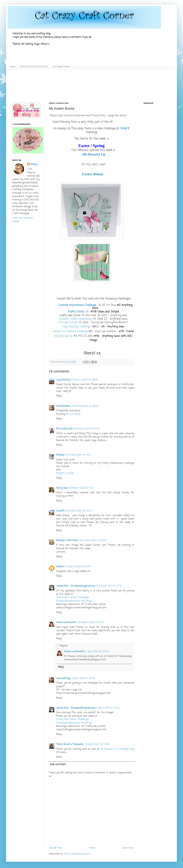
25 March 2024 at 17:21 (81, 488)
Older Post (128, 848)
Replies (64, 646)
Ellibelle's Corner (65, 473)
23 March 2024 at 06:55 (84, 380)
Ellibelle (60, 455)
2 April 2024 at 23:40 (97, 652)
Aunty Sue (62, 488)
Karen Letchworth (66, 623)
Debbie (60, 567)
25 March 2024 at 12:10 (87, 429)
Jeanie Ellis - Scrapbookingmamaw (76, 586)
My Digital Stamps (62, 66)
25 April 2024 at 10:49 (97, 744)
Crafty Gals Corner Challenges (73, 598)
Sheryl (34, 164)
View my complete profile (23, 220)
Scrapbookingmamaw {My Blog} (74, 601)
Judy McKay (63, 380)
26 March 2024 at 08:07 (93, 541)
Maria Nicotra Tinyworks (70, 744)
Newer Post (56, 848)
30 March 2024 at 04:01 (91, 623)
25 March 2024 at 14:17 (78, 455)
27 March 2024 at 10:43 (78, 567)
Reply (59, 396)
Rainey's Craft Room (67, 541)
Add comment (58, 765)
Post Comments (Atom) (77, 854)
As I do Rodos (73, 414)
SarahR (60, 511)
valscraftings (63, 678)
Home (13, 66)
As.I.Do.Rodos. (63, 406)
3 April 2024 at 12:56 (83, 678)
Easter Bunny (93, 174)
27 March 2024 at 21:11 (109, 586)
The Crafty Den (64, 429)
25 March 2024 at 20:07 (79, 511)
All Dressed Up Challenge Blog (117, 749)
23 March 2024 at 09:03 (85, 406)
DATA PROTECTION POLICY (34, 66)
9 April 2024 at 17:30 (108, 708)
